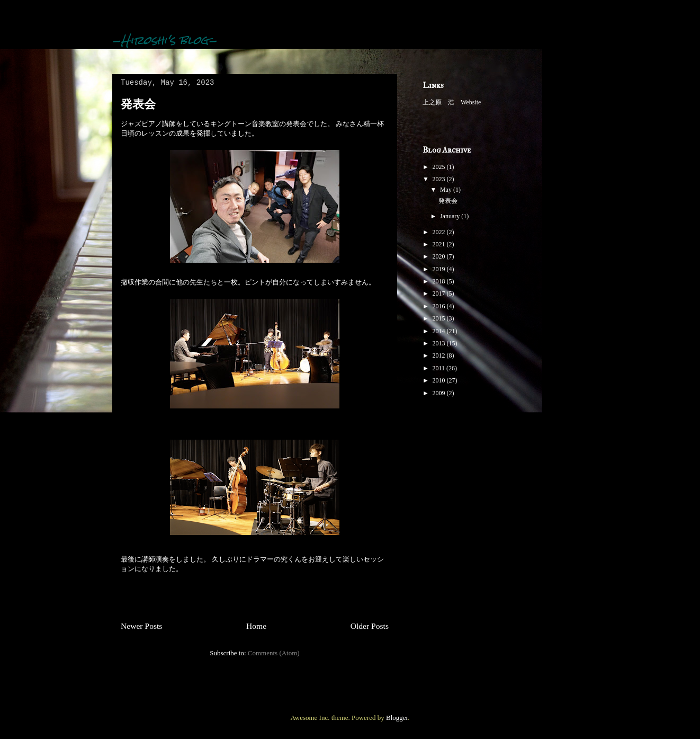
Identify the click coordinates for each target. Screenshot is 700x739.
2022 (440, 232)
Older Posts (370, 626)
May (447, 190)
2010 (440, 380)
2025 (440, 167)
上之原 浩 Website (452, 102)
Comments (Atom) (274, 653)
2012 (440, 355)
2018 (440, 281)
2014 (440, 331)
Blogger (397, 718)
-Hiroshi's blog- (165, 40)
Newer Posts (141, 626)
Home (256, 626)
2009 (440, 393)
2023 (440, 179)
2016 (440, 306)
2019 (440, 269)
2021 (440, 244)
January (451, 216)
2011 (440, 368)
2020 (440, 256)
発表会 (138, 104)
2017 (440, 293)
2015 (440, 318)
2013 (440, 343)
